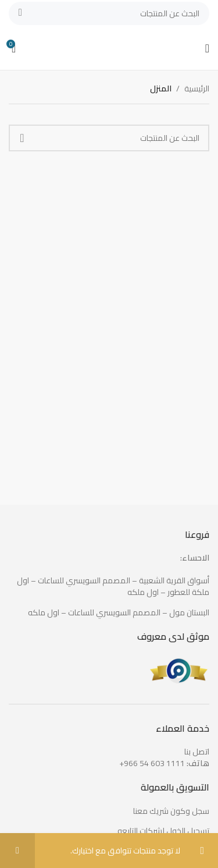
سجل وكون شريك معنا (171, 812)
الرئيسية (197, 88)
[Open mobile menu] (207, 48)
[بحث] (109, 13)
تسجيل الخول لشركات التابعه (163, 831)
